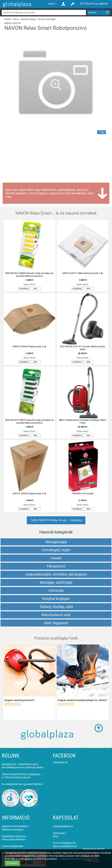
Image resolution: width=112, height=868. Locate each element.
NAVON (17, 23)
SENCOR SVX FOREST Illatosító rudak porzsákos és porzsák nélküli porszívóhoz (29, 421)
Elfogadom (12, 863)
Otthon (16, 19)
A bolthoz (24, 289)
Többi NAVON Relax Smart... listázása (56, 520)
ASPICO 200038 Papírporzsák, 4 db (29, 494)
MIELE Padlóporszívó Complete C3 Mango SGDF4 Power (83, 421)
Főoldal (8, 19)
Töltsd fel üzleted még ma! (18, 777)
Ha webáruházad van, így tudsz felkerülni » (22, 784)
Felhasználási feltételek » (14, 839)
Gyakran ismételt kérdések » (15, 826)
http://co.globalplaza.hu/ (65, 846)
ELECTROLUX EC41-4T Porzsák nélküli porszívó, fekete (83, 348)
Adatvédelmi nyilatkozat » (14, 836)
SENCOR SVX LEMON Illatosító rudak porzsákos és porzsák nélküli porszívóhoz (29, 275)
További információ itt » (71, 859)
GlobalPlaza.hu (60, 762)
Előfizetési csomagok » (13, 830)
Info (35, 289)
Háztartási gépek (28, 19)
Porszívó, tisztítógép (46, 19)
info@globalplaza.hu (63, 826)
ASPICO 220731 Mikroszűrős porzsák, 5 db (83, 273)
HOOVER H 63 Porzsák (83, 494)
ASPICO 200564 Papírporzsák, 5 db (29, 347)
